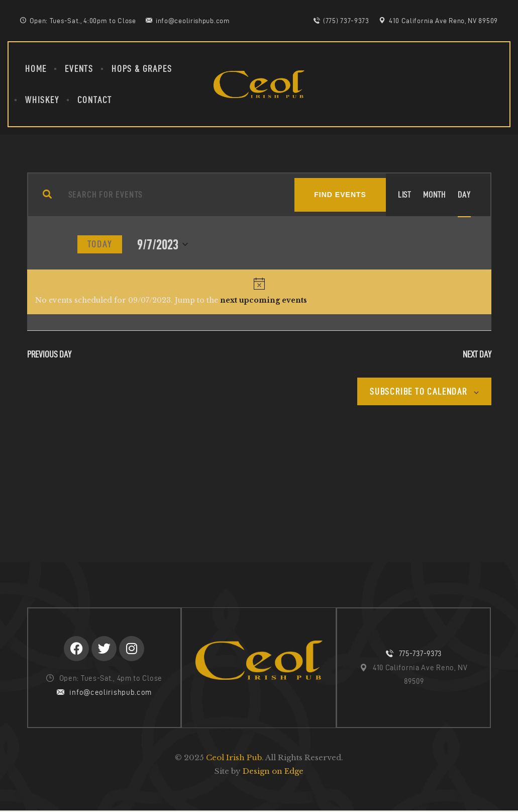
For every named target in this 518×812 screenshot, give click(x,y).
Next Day (477, 354)
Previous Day (49, 354)
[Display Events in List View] (404, 195)
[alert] (259, 292)
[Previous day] (33, 244)
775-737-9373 (420, 654)
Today (100, 244)
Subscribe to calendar (418, 391)
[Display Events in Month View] (434, 195)
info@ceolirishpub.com (111, 693)
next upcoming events (264, 300)
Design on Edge (273, 772)
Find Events (340, 195)
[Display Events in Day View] (464, 195)
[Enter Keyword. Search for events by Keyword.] (173, 195)
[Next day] (58, 244)
